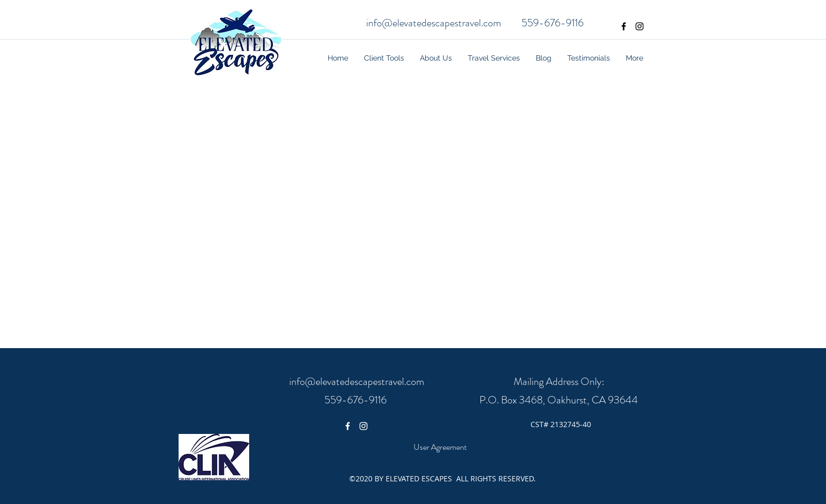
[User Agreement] (440, 447)
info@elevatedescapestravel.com (434, 23)
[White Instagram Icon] (363, 426)
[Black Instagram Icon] (640, 26)
